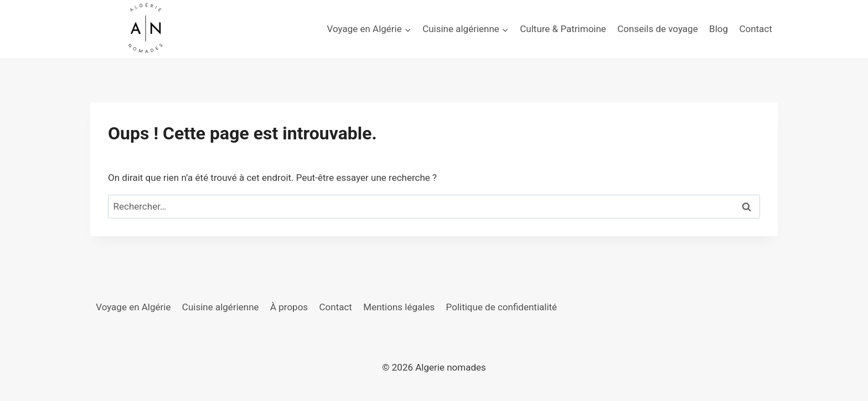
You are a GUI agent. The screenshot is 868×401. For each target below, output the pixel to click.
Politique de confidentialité (502, 307)
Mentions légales (399, 307)
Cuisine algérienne (221, 307)
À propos (289, 307)
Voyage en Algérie (133, 307)
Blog (719, 29)
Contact (755, 29)
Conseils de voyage (657, 29)
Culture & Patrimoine (563, 29)
